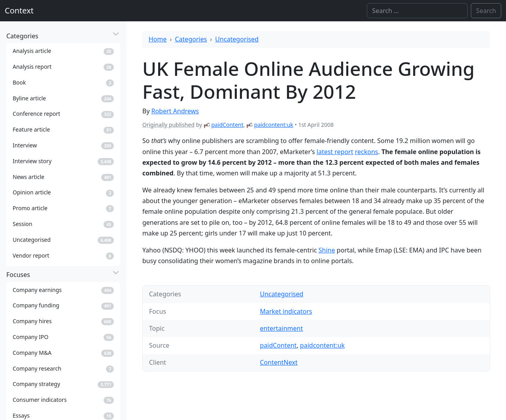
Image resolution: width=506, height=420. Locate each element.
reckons (367, 152)
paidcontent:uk (274, 125)
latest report (335, 152)
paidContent (227, 125)
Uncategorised (237, 39)
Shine (327, 250)
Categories (191, 39)
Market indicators (286, 311)
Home (158, 39)
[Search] (417, 11)
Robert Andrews (175, 111)
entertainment (281, 328)
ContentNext (278, 362)
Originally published (168, 125)
